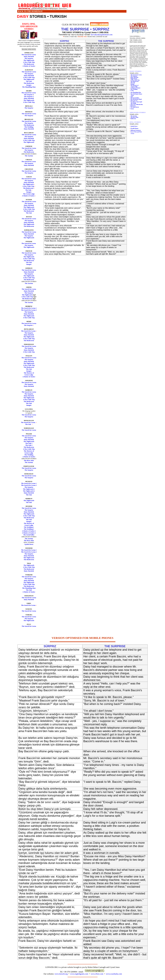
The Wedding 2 (29, 529)
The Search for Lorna (29, 55)
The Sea (24, 598)
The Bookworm (29, 64)
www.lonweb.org (61, 974)
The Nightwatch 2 (29, 491)
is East (132, 133)
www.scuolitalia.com (114, 974)
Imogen (29, 85)
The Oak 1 (29, 443)
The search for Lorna (29, 436)
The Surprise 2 (29, 96)
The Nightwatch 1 (29, 489)
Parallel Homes (134, 128)
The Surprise (29, 58)
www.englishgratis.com (79, 974)
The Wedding (29, 127)
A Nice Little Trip (29, 62)
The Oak (29, 81)
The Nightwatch (29, 60)
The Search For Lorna (29, 323)
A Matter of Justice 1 (29, 531)
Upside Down (29, 544)
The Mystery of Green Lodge (29, 374)
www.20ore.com (97, 974)
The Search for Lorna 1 (29, 308)
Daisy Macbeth (29, 56)
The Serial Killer (29, 535)
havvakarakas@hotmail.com (102, 35)
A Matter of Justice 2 (29, 533)
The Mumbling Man (29, 87)
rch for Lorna (32, 598)
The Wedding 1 (29, 527)
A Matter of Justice (29, 66)
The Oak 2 (29, 445)
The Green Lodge (29, 194)
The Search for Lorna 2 (29, 310)
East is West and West (136, 132)
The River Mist (29, 460)
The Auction (29, 156)
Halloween (133, 119)
